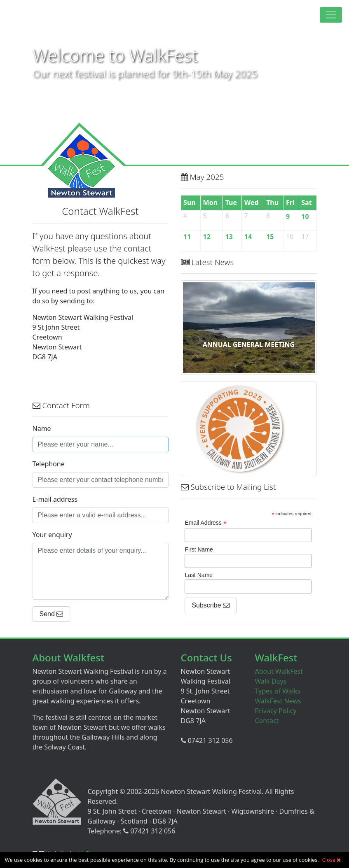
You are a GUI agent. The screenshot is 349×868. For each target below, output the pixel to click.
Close (332, 860)
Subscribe (211, 605)
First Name (199, 549)
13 (229, 237)
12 (207, 237)
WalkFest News (278, 701)
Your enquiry (52, 535)
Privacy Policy (276, 711)
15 (270, 237)
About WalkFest (279, 671)
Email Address (206, 523)
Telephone (49, 464)
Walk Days (271, 681)
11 (187, 237)
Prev (11, 89)
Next (338, 89)
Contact (267, 721)
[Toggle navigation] (331, 15)
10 (305, 216)
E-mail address (55, 499)
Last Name (199, 575)
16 (290, 236)
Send (52, 614)
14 (248, 237)
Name (42, 428)
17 (305, 236)
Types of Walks (278, 691)
